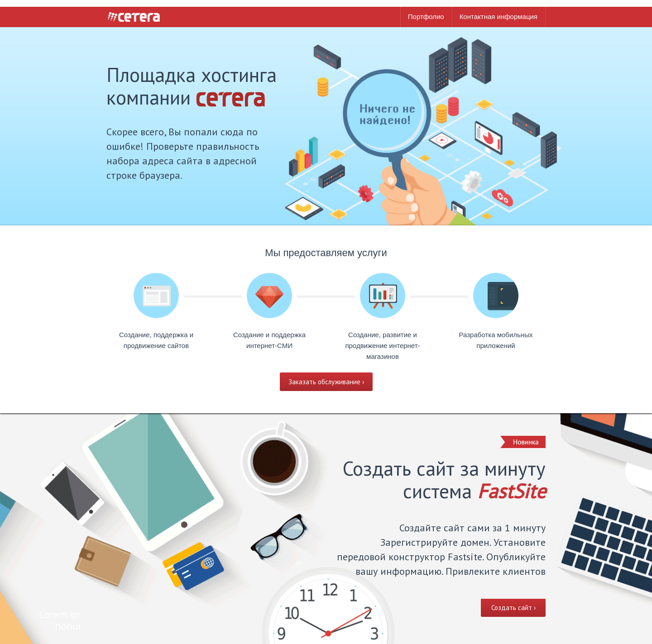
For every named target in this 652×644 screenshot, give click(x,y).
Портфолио (426, 17)
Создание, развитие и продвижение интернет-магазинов (382, 346)
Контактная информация (499, 17)
